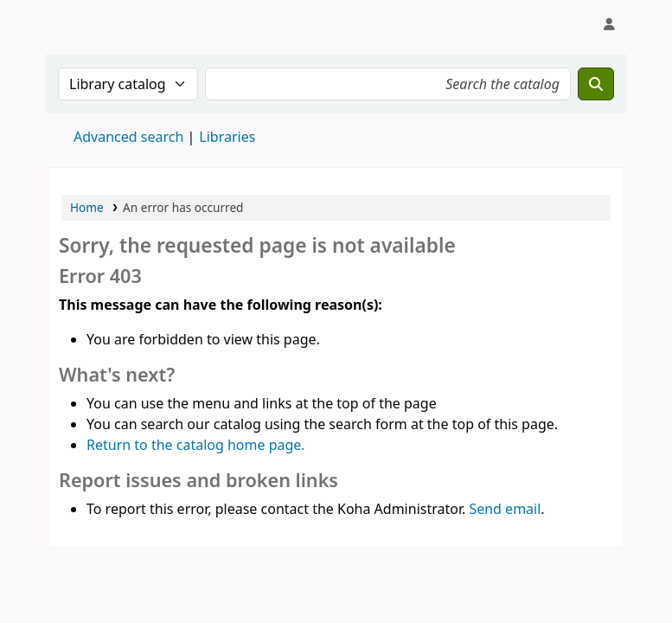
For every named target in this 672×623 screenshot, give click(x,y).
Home (87, 207)
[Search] (596, 84)
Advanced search (128, 137)
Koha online (92, 24)
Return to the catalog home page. (196, 445)
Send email (505, 509)
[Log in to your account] (609, 24)
